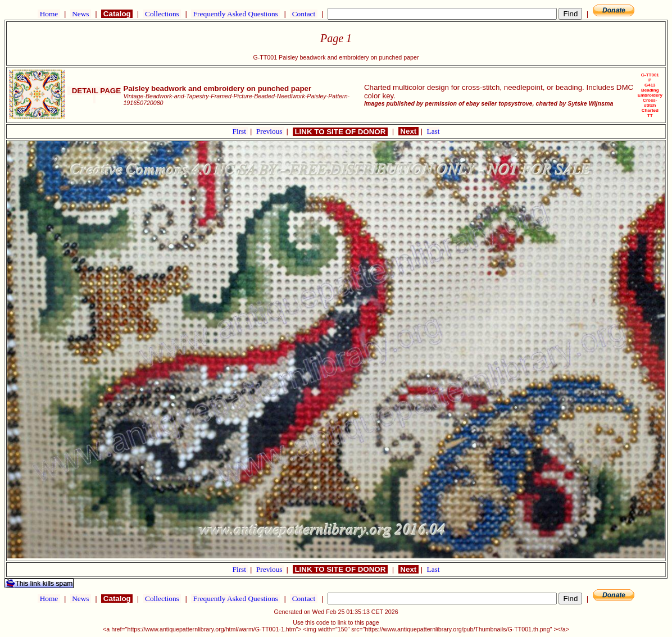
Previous (270, 131)
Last (433, 131)
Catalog (117, 14)
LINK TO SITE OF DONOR (340, 132)
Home (49, 14)
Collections (162, 14)
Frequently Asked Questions (235, 14)
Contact (303, 14)
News (81, 14)
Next (408, 131)
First (240, 131)
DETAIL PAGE (94, 95)
